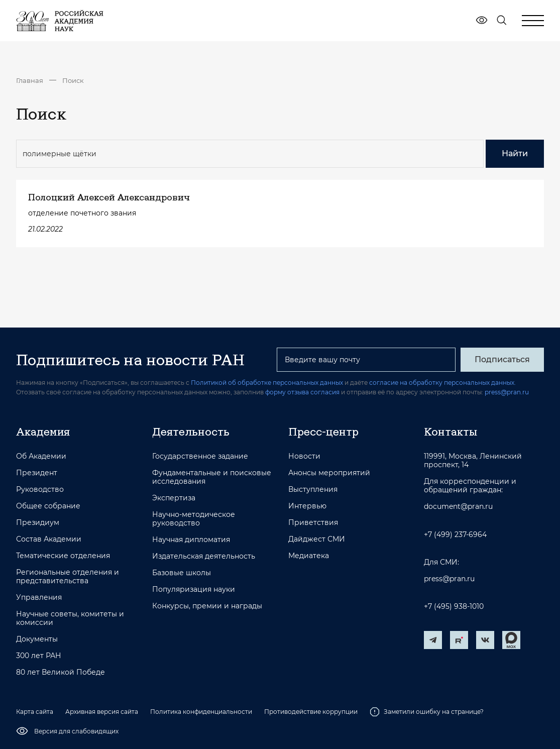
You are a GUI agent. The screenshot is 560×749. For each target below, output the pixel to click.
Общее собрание (48, 506)
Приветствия (313, 523)
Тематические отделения (63, 556)
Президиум (38, 523)
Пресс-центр (323, 432)
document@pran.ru (458, 507)
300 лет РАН (39, 656)
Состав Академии (49, 539)
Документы (37, 639)
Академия (43, 432)
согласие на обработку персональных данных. (442, 383)
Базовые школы (182, 573)
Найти (515, 153)
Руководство (40, 490)
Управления (39, 598)
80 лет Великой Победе (61, 672)
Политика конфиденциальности (201, 712)
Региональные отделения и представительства (68, 577)
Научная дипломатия (191, 540)
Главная (30, 80)
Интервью (307, 506)
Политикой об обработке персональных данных (267, 383)
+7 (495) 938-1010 (454, 607)
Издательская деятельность (204, 556)
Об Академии (41, 456)
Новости (304, 456)
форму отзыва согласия (302, 392)
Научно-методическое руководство (194, 519)
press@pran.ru (507, 392)
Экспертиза (174, 498)
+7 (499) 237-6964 (455, 535)
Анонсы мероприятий (329, 473)
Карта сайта (35, 712)
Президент (37, 473)
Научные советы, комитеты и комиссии (70, 618)
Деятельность (191, 432)
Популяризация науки (194, 590)
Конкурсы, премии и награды (207, 606)
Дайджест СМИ (317, 539)
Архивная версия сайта (102, 712)
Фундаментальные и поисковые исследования (212, 477)
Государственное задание (200, 456)
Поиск (73, 80)
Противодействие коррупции (311, 712)
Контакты (451, 432)
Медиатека (309, 556)
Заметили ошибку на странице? (427, 712)
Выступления (313, 490)
